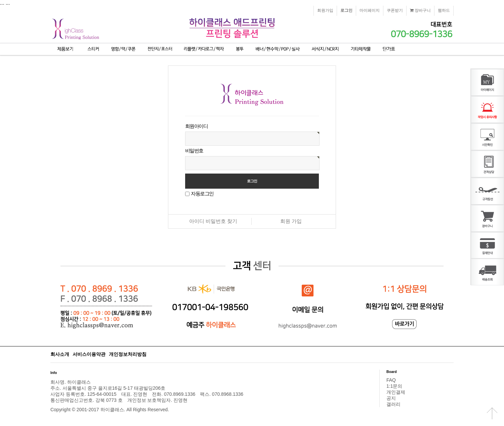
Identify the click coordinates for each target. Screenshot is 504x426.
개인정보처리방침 (128, 354)
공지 (391, 398)
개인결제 (396, 392)
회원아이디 (196, 126)
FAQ (391, 380)
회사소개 (60, 354)
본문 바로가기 (0, 0)
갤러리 (393, 404)
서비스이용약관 (89, 354)
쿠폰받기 (395, 10)
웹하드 (444, 10)
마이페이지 (370, 10)
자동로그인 (202, 194)
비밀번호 (194, 151)
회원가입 (325, 10)
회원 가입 (291, 221)
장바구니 (420, 10)
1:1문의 (394, 386)
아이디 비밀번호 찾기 (213, 221)
